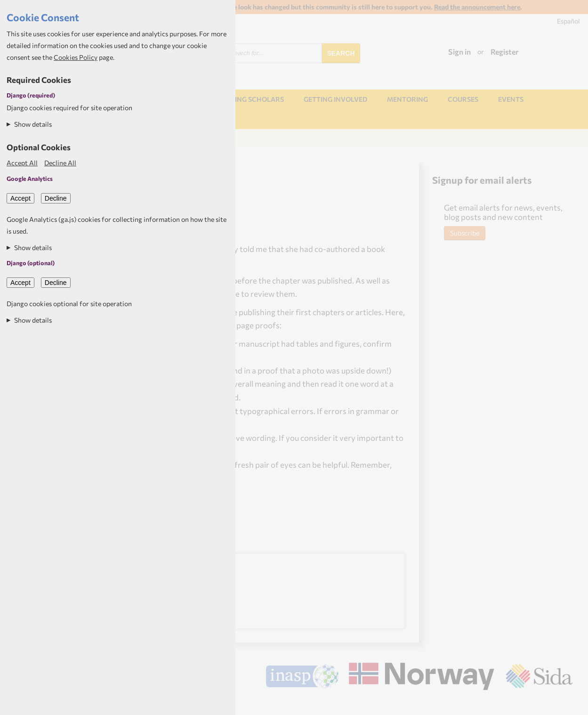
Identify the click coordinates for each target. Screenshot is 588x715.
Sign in (459, 52)
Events (511, 99)
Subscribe (465, 233)
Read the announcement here (477, 7)
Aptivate (564, 704)
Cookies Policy (76, 57)
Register (505, 52)
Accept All (22, 163)
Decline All (60, 163)
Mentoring (407, 99)
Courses (463, 99)
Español (568, 21)
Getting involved (335, 99)
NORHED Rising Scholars (239, 99)
